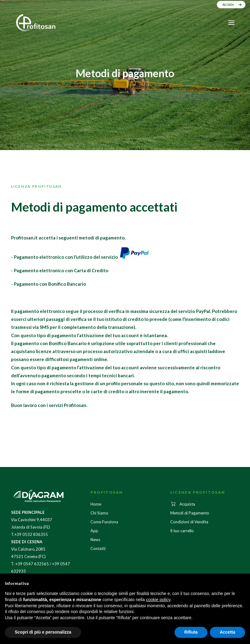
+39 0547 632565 (32, 564)
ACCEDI (228, 5)
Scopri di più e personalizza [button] (43, 632)
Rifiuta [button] (191, 632)
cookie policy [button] (158, 600)
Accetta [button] (227, 632)
